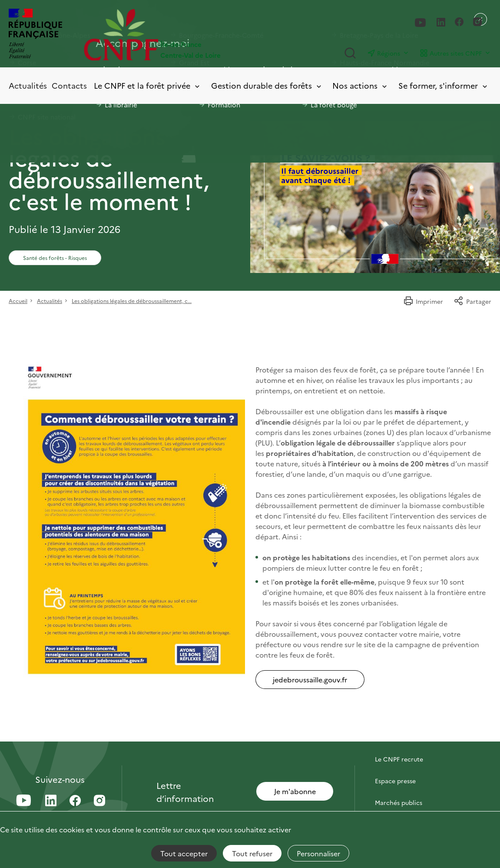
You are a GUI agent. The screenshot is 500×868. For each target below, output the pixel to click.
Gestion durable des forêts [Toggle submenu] (267, 86)
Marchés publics (399, 802)
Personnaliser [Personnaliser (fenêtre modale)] (318, 853)
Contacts (69, 85)
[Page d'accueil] (167, 35)
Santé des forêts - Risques (55, 258)
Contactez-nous (398, 737)
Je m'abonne (295, 791)
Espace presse (395, 781)
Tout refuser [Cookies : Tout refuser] (252, 853)
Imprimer (423, 301)
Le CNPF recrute (399, 759)
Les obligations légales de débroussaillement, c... (132, 301)
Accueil (18, 301)
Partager (472, 301)
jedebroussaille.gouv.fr (310, 679)
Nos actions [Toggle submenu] (360, 86)
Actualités (28, 85)
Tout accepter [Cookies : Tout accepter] (184, 853)
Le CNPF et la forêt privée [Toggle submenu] (147, 86)
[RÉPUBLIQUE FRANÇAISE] (35, 35)
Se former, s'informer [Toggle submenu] (444, 86)
